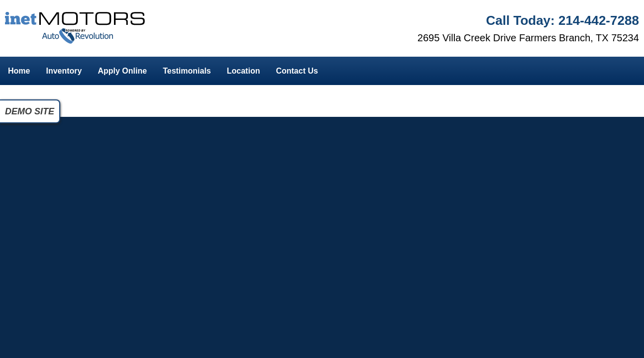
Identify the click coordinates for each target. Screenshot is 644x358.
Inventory (64, 71)
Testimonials (187, 71)
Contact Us (297, 71)
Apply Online (122, 71)
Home (19, 71)
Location (244, 71)
